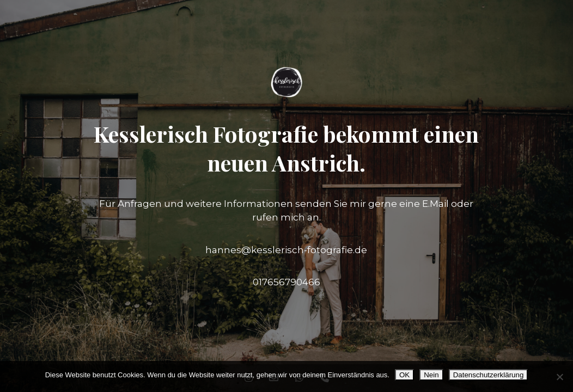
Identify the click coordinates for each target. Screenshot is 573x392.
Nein (431, 375)
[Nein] (559, 377)
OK (404, 375)
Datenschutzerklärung (489, 375)
